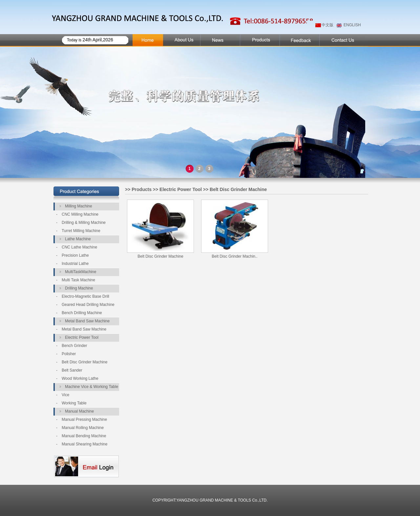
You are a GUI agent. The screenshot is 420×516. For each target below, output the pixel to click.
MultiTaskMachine (81, 272)
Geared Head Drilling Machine (88, 305)
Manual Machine (79, 411)
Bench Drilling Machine (82, 313)
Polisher (69, 354)
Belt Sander (72, 370)
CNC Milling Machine (80, 214)
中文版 (327, 25)
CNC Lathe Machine (79, 247)
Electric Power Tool (82, 337)
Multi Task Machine (78, 280)
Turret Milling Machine (81, 231)
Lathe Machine (78, 239)
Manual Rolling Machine (83, 428)
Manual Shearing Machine (84, 444)
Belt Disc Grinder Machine (84, 362)
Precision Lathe (75, 255)
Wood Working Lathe (80, 378)
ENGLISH (352, 25)
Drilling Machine (79, 288)
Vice (65, 395)
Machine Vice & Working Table (92, 387)
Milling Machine (79, 206)
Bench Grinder (74, 346)
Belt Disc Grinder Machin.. (234, 256)
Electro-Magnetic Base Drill (85, 296)
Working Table (74, 403)
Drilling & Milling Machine (84, 223)
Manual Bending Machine (84, 436)
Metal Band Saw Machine (87, 321)
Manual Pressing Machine (84, 419)
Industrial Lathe (75, 264)
